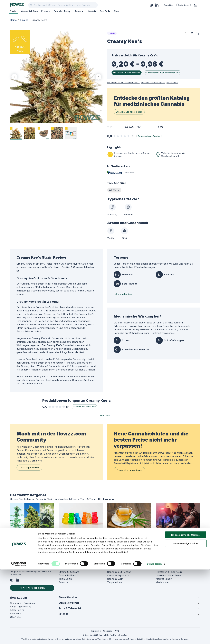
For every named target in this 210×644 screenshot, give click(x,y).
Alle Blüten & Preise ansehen (127, 73)
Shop (116, 11)
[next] (98, 77)
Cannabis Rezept (62, 11)
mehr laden (105, 415)
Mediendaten (163, 582)
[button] (187, 33)
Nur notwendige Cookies (186, 618)
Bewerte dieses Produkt (149, 136)
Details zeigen (154, 638)
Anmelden (169, 5)
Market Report (164, 579)
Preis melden (172, 83)
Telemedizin (65, 579)
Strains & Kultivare (69, 572)
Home (13, 20)
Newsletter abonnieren (129, 470)
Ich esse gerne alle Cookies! (186, 609)
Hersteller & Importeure (169, 572)
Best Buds (105, 11)
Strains (14, 11)
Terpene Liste (115, 582)
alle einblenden (123, 294)
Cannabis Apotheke (118, 575)
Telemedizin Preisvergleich (153, 83)
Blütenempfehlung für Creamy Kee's (162, 73)
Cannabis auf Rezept (119, 572)
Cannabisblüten (29, 11)
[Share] (197, 33)
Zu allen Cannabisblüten (129, 112)
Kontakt (92, 11)
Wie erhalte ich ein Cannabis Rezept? (123, 83)
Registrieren (184, 5)
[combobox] (63, 5)
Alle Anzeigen (106, 499)
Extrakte (46, 11)
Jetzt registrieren (29, 468)
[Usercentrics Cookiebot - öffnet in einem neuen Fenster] (19, 638)
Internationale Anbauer (169, 575)
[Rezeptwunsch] (195, 5)
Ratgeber (80, 11)
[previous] (14, 77)
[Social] (12, 580)
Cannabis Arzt (115, 579)
